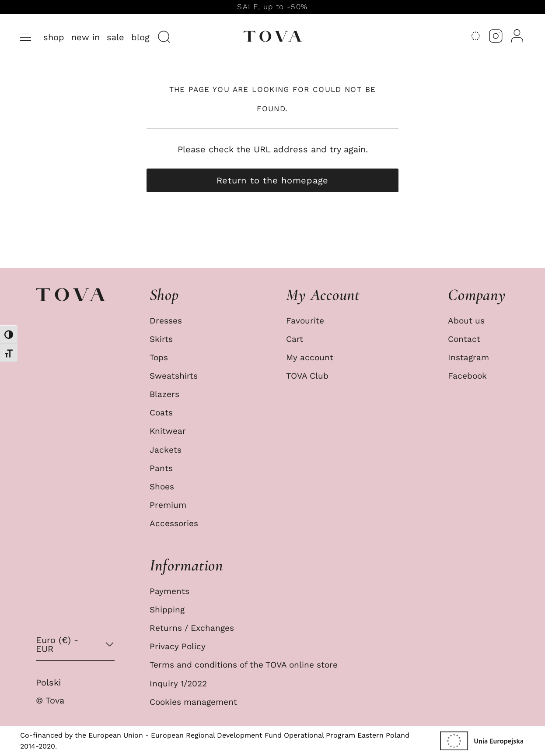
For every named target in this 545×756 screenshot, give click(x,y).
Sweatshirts (174, 376)
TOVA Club (307, 376)
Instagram (468, 358)
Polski (48, 682)
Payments (169, 591)
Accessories (174, 524)
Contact (464, 339)
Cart (295, 339)
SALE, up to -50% (272, 7)
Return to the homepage (272, 180)
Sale (115, 37)
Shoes (162, 487)
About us (466, 321)
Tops (159, 358)
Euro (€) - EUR (57, 644)
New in (86, 37)
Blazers (164, 394)
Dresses (166, 321)
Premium (168, 505)
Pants (161, 468)
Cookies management (193, 702)
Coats (161, 413)
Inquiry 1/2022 (178, 684)
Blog (140, 37)
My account (310, 358)
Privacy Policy (178, 647)
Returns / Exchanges (192, 628)
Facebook (467, 376)
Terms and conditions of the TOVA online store (244, 665)
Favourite (305, 321)
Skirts (161, 339)
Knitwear (168, 431)
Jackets (166, 450)
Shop (54, 37)
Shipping (167, 610)
